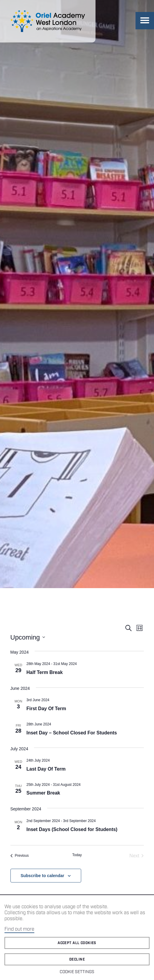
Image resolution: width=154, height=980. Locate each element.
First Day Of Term (46, 709)
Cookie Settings (77, 972)
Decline (77, 960)
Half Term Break (45, 672)
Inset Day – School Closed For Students (72, 733)
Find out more (19, 929)
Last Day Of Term (46, 769)
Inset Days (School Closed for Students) (72, 829)
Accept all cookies (77, 943)
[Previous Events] (20, 856)
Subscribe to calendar (42, 876)
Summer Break (43, 793)
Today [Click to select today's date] (77, 855)
